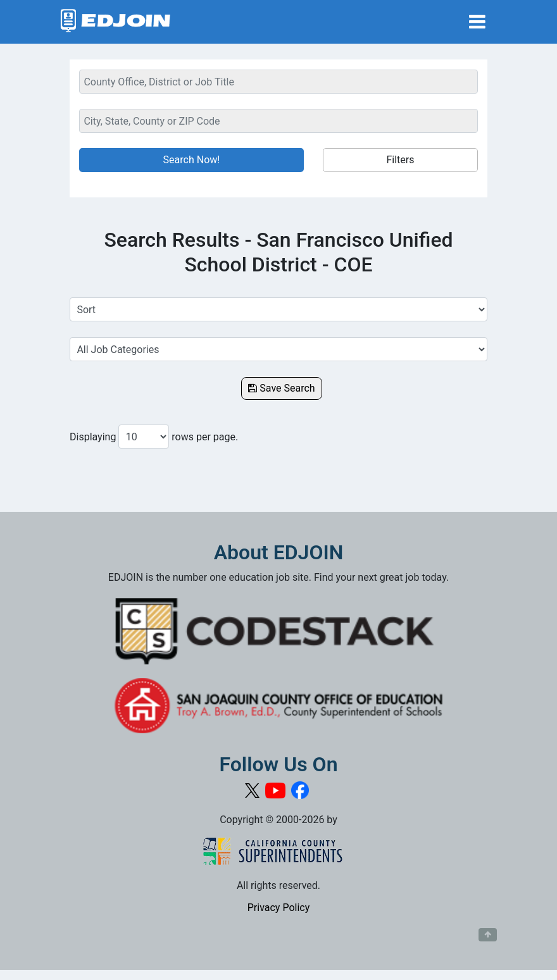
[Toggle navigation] (477, 22)
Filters (400, 160)
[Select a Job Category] (278, 349)
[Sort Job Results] (278, 309)
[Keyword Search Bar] (278, 82)
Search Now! (192, 160)
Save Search (281, 388)
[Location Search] (278, 121)
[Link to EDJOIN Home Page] (116, 22)
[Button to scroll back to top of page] (488, 935)
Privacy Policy (279, 908)
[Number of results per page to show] (144, 437)
